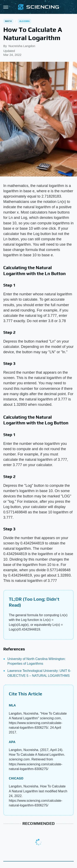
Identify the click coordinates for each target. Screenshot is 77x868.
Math (8, 21)
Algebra (24, 21)
